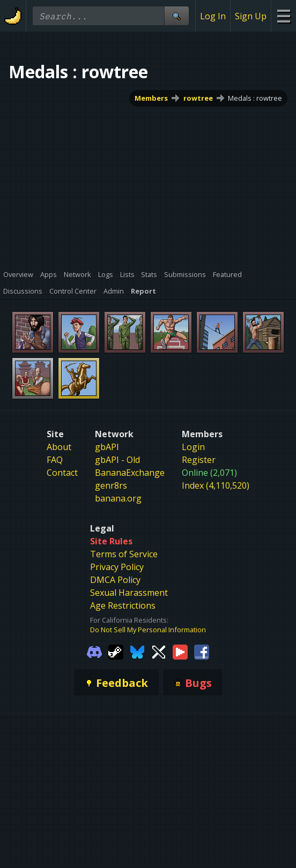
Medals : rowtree (255, 98)
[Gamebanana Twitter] (159, 652)
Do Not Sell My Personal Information (148, 630)
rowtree (198, 98)
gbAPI (107, 447)
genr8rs (111, 485)
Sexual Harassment (129, 593)
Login (193, 447)
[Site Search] (176, 16)
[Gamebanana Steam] (116, 652)
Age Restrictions (123, 605)
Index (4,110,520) (216, 485)
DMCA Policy (115, 580)
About (59, 447)
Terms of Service (124, 554)
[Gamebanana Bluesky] (137, 652)
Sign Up (251, 16)
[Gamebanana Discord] (94, 652)
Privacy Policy (117, 567)
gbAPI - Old (117, 460)
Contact (62, 473)
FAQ (55, 460)
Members (151, 98)
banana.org (118, 498)
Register (199, 460)
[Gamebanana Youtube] (180, 652)
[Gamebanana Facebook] (202, 652)
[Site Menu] (283, 16)
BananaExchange (130, 473)
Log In (213, 16)
